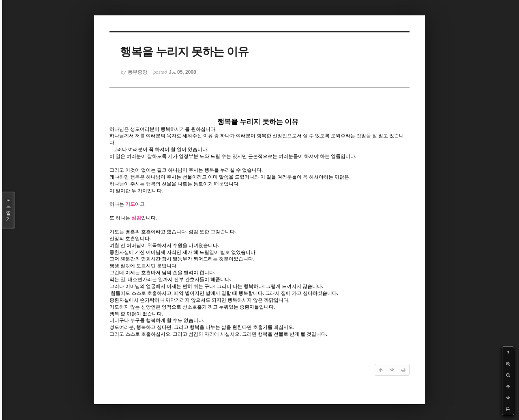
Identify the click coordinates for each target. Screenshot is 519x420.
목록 (9, 210)
